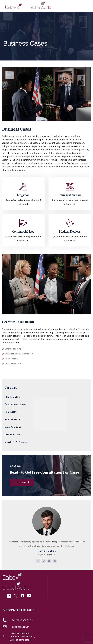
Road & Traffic (13, 419)
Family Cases (12, 397)
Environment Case (15, 404)
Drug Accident (13, 427)
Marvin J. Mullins (46, 551)
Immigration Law (70, 195)
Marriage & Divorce (16, 442)
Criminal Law (12, 435)
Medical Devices (70, 232)
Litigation (23, 195)
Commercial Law (23, 232)
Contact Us (22, 482)
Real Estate (11, 412)
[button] (87, 7)
